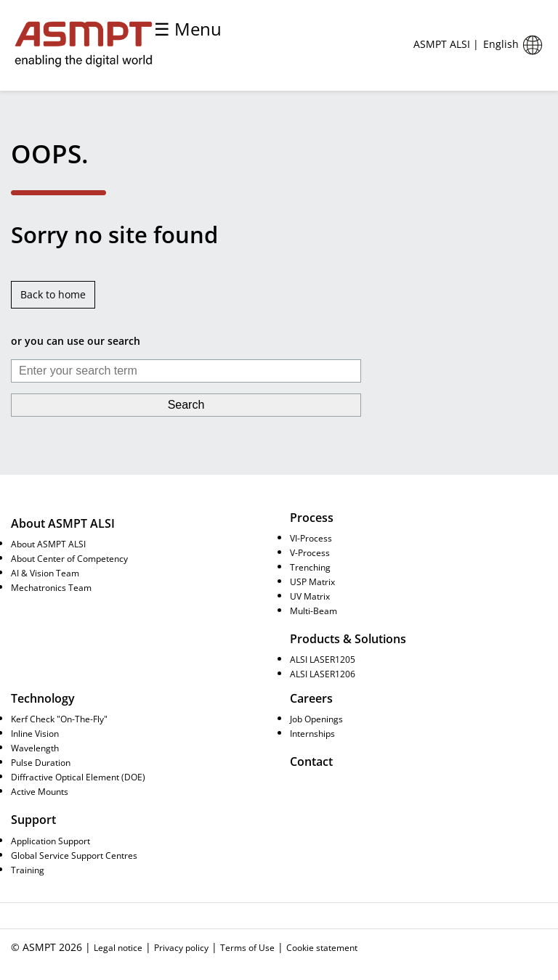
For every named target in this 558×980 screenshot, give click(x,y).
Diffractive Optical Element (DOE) (78, 777)
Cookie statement (322, 947)
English (515, 45)
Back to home (53, 294)
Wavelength (35, 748)
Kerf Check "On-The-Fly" (59, 719)
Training (28, 870)
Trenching (310, 567)
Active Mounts (40, 791)
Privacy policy (181, 947)
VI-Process (311, 538)
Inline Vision (35, 733)
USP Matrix (312, 581)
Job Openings (316, 719)
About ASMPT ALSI (48, 544)
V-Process (310, 552)
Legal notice (118, 947)
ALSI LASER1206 (323, 674)
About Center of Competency (69, 558)
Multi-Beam (314, 611)
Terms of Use (247, 947)
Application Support (50, 841)
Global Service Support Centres (74, 855)
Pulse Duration (41, 762)
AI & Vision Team (45, 573)
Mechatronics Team (51, 587)
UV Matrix (310, 596)
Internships (312, 733)
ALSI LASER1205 (323, 659)
